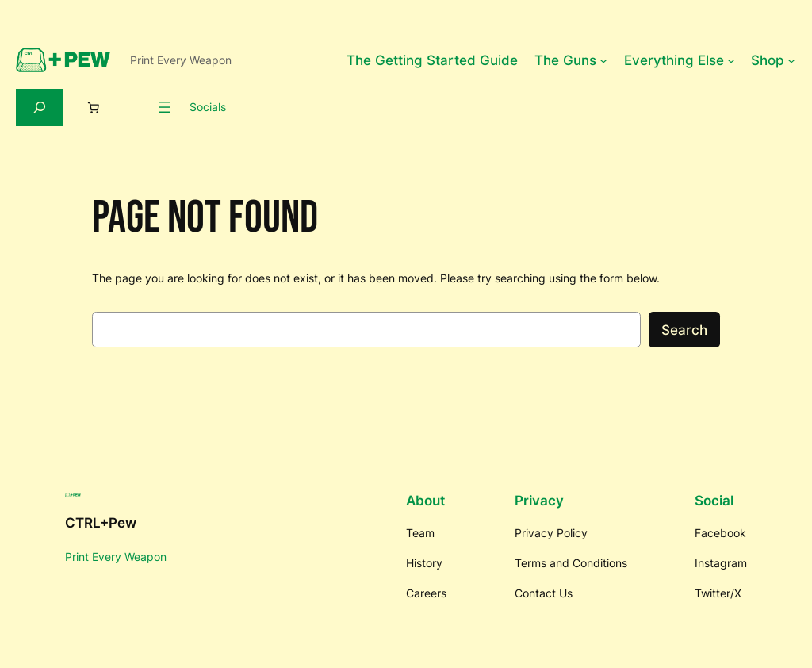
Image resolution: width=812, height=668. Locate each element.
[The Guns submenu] (603, 60)
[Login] (134, 107)
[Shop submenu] (791, 60)
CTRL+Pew (101, 523)
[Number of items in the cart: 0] (94, 107)
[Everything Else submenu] (731, 60)
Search (684, 330)
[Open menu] (165, 107)
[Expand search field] (40, 107)
